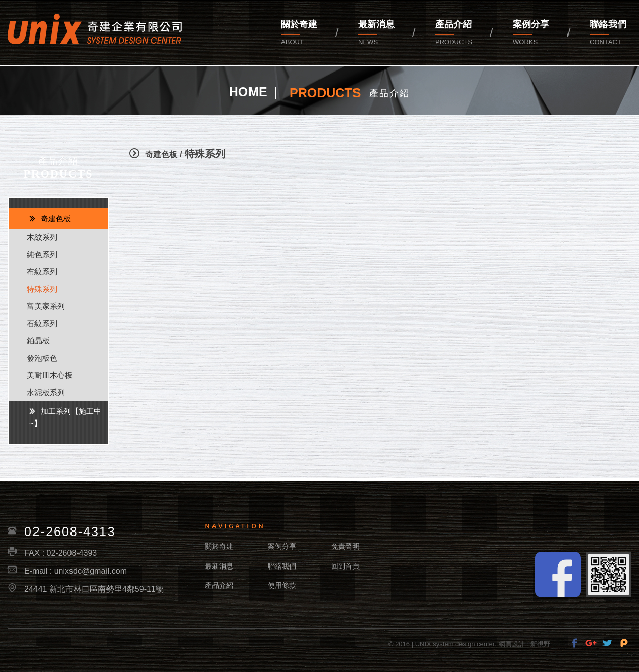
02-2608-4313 (70, 532)
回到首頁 (345, 566)
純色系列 (42, 254)
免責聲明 (345, 546)
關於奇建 (299, 33)
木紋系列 (42, 237)
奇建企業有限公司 (95, 29)
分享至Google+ (591, 643)
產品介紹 (454, 33)
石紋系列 (42, 323)
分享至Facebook (574, 643)
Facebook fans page (558, 575)
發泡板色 (42, 358)
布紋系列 (42, 272)
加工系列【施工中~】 (65, 417)
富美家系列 (46, 306)
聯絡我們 (282, 566)
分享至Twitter (607, 643)
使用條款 (282, 585)
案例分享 (531, 33)
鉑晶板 (38, 341)
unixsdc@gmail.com (91, 571)
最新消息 (376, 33)
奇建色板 (56, 218)
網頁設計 (512, 644)
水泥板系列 (46, 392)
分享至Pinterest (624, 643)
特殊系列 (42, 289)
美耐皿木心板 (50, 375)
